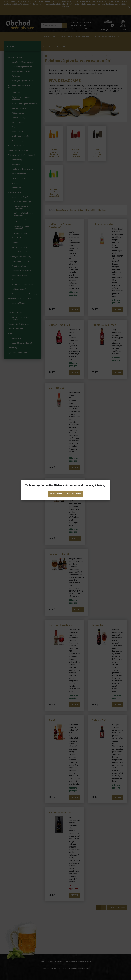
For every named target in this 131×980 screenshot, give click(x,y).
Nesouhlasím (74, 494)
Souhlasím (56, 494)
